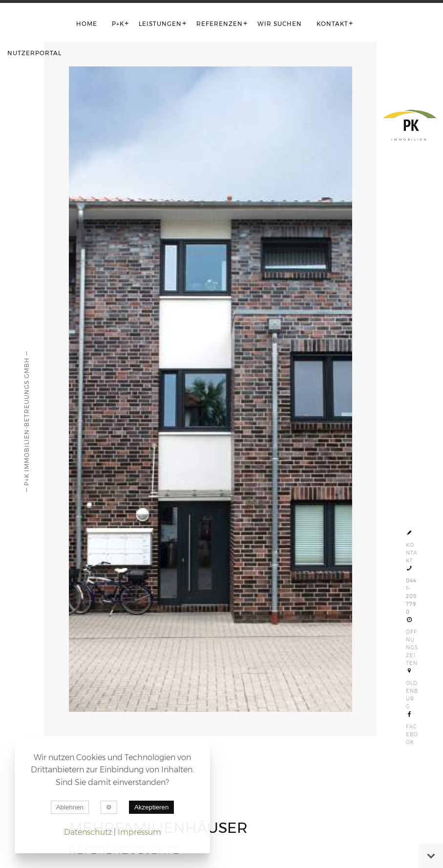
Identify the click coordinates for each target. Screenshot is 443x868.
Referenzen (220, 24)
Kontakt (332, 24)
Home (87, 24)
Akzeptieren (151, 807)
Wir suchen (280, 24)
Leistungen (160, 24)
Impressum (139, 832)
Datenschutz (88, 832)
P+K (118, 24)
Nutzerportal (34, 53)
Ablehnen (70, 807)
